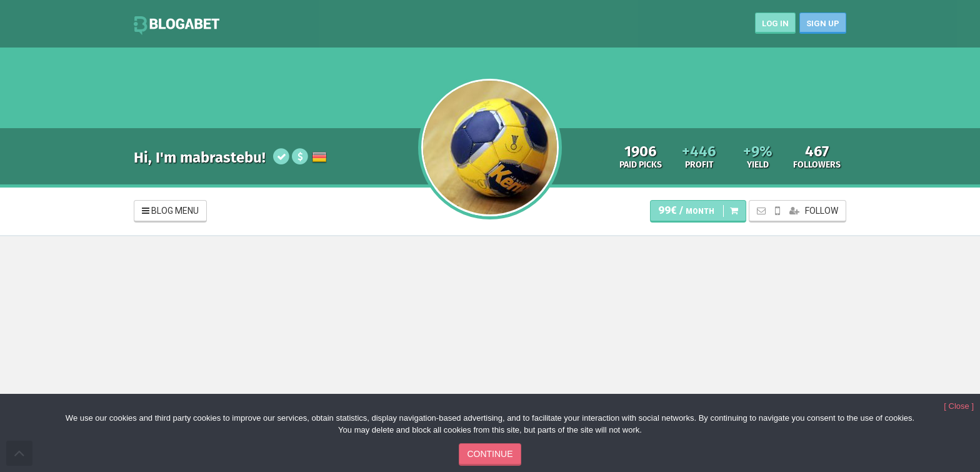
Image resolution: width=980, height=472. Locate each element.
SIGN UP (823, 23)
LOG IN (775, 23)
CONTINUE (490, 454)
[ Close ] (959, 406)
